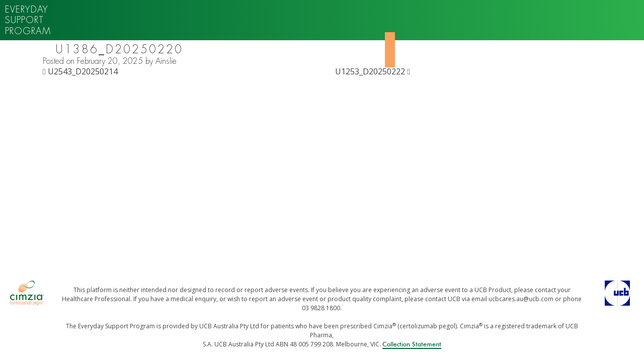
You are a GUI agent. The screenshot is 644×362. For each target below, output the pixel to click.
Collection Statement (412, 344)
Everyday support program (28, 20)
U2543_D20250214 (80, 71)
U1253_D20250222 (373, 71)
